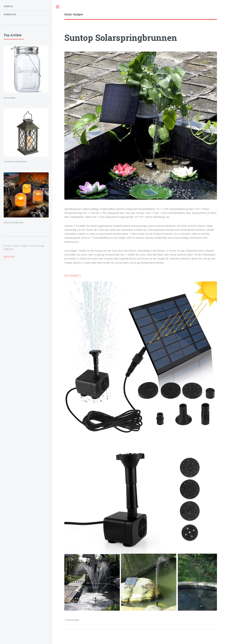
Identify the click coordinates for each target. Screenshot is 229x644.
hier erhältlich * (73, 275)
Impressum (9, 256)
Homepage (10, 14)
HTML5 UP (8, 249)
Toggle (58, 7)
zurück (8, 6)
